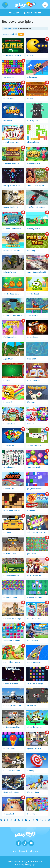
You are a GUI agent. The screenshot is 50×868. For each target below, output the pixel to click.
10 (42, 820)
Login (14, 13)
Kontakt (23, 851)
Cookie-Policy (36, 861)
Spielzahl (13, 34)
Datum (6, 34)
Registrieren (32, 13)
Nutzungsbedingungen (27, 864)
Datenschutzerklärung (18, 861)
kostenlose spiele (11, 29)
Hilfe (14, 851)
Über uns (34, 851)
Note (21, 34)
